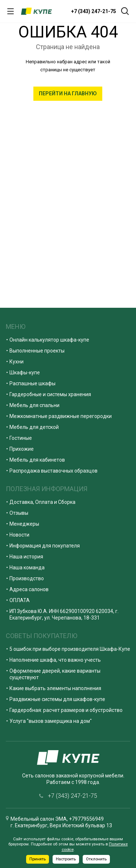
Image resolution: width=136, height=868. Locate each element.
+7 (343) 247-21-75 (94, 11)
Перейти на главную (68, 93)
